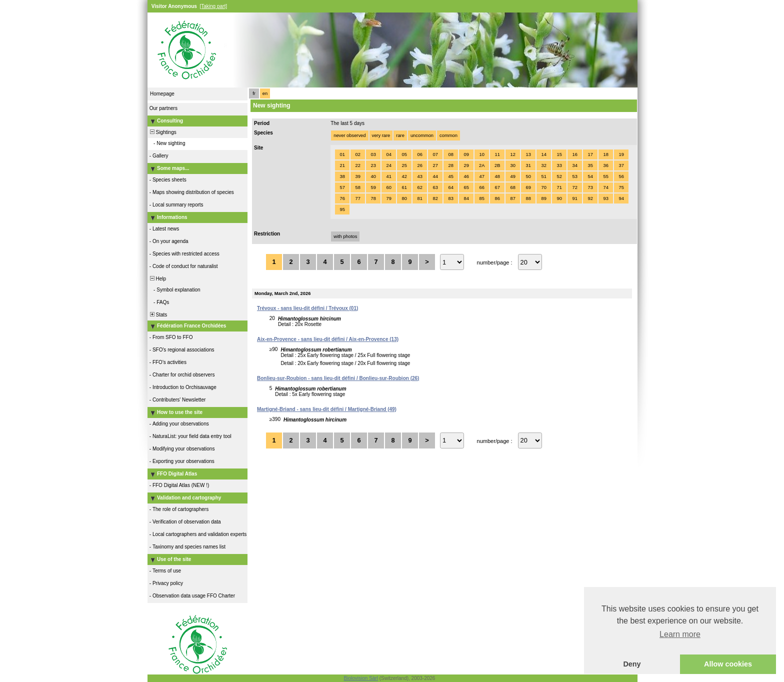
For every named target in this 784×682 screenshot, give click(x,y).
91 (574, 198)
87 (512, 198)
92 (590, 198)
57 (342, 187)
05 (404, 154)
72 (574, 187)
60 (388, 187)
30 (512, 165)
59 (373, 187)
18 (605, 154)
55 (605, 176)
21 (342, 165)
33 (559, 165)
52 (559, 176)
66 (481, 187)
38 (342, 176)
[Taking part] (213, 6)
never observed (349, 135)
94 (621, 198)
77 (357, 198)
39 (357, 176)
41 (388, 176)
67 (497, 187)
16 (574, 154)
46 (466, 176)
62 (419, 187)
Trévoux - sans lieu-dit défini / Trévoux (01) (307, 308)
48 (497, 176)
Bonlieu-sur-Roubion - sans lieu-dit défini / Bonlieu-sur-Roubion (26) (338, 378)
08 (450, 154)
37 (621, 165)
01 (342, 154)
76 (342, 198)
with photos (345, 236)
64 (450, 187)
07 (435, 154)
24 (388, 165)
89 (543, 198)
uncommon (422, 135)
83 (450, 198)
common (448, 135)
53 (574, 176)
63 (435, 187)
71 (559, 187)
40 (373, 176)
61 (404, 187)
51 (543, 176)
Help (157, 279)
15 (559, 154)
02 (357, 154)
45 (450, 176)
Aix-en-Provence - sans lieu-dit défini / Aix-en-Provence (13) (328, 339)
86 (497, 198)
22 (357, 165)
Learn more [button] (680, 634)
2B (497, 165)
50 (528, 176)
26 (419, 165)
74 (605, 187)
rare (400, 135)
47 (481, 176)
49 (512, 176)
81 (419, 198)
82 (435, 198)
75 (621, 187)
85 (481, 198)
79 (388, 198)
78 (373, 198)
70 (543, 187)
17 (590, 154)
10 (481, 154)
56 (621, 176)
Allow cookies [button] (728, 664)
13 (528, 154)
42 (404, 176)
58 (357, 187)
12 (512, 154)
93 (605, 198)
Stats (158, 315)
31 (528, 165)
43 (419, 176)
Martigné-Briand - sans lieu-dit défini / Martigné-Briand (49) (327, 409)
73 (590, 187)
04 (388, 154)
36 (605, 165)
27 (435, 165)
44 (435, 176)
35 (590, 165)
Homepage (162, 94)
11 (497, 154)
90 (559, 198)
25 (404, 165)
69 (528, 187)
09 (466, 154)
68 (512, 187)
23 (373, 165)
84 (466, 198)
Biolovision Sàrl (361, 678)
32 (543, 165)
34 (574, 165)
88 (528, 198)
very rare (381, 135)
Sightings (162, 132)
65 (466, 187)
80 (404, 198)
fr (254, 93)
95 (342, 209)
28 (450, 165)
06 (419, 154)
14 (543, 154)
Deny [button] (632, 664)
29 (466, 165)
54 (590, 176)
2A (482, 165)
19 (621, 154)
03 (373, 154)
